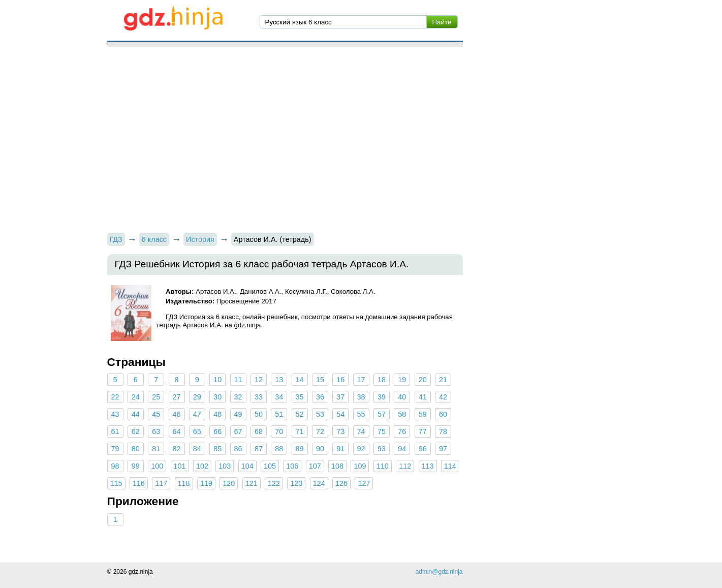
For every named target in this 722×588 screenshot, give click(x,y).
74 (361, 431)
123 (296, 483)
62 (136, 431)
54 (340, 414)
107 (315, 466)
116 (139, 483)
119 (206, 483)
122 (274, 483)
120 (229, 483)
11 (238, 380)
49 (238, 414)
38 (361, 397)
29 (197, 397)
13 (279, 380)
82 (177, 449)
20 (423, 380)
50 (259, 414)
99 (136, 466)
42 (443, 397)
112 (405, 466)
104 (247, 466)
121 (252, 483)
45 (156, 414)
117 (161, 483)
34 (279, 397)
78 (443, 431)
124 (319, 483)
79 (115, 449)
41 (423, 397)
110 (383, 466)
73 (340, 431)
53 (320, 414)
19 (402, 380)
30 (217, 397)
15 (320, 380)
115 (116, 483)
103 (225, 466)
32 (238, 397)
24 (136, 397)
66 (217, 431)
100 (157, 466)
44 (136, 414)
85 (217, 449)
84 (197, 449)
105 (270, 466)
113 (428, 466)
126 (341, 483)
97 (443, 449)
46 (177, 414)
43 (115, 414)
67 (238, 431)
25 (156, 397)
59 (423, 414)
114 (450, 466)
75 (382, 431)
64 (177, 431)
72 (320, 431)
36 (320, 397)
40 (402, 397)
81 (156, 449)
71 (300, 431)
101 (180, 466)
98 (115, 466)
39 (382, 397)
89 (300, 449)
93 (382, 449)
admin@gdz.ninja (439, 572)
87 (259, 449)
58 (402, 414)
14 (300, 380)
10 (217, 380)
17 (361, 380)
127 (364, 483)
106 (292, 466)
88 (279, 449)
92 (361, 449)
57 (382, 414)
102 (202, 466)
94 (402, 449)
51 (279, 414)
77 (423, 431)
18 (382, 380)
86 (238, 449)
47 (197, 414)
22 (115, 397)
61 (115, 431)
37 (340, 397)
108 (337, 466)
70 (279, 431)
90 (320, 449)
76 (402, 431)
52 (300, 414)
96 (423, 449)
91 (340, 449)
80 (136, 449)
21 (443, 380)
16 (340, 380)
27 (177, 397)
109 (360, 466)
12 (259, 380)
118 (184, 483)
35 (300, 397)
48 (217, 414)
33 (259, 397)
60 (443, 414)
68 (259, 431)
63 (156, 431)
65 (197, 431)
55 (361, 414)
